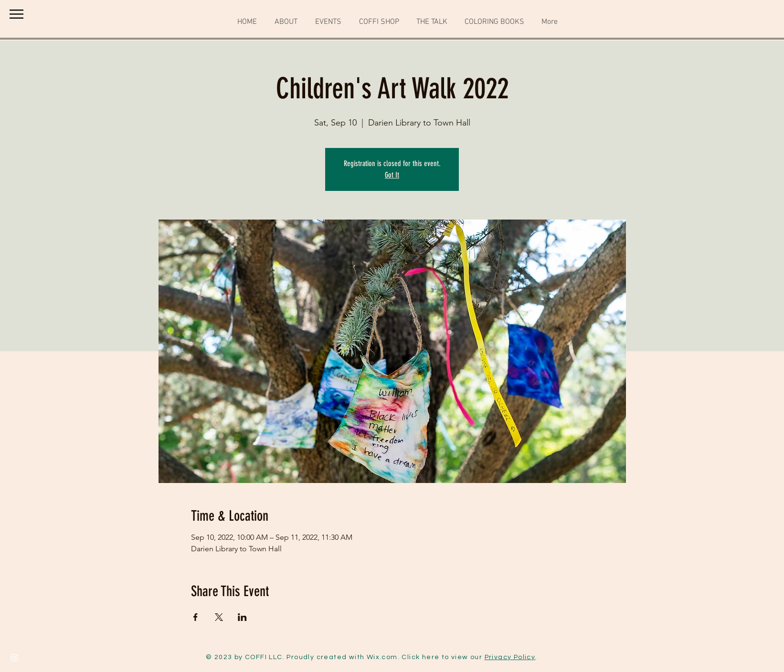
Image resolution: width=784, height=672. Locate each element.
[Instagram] (14, 658)
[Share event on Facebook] (196, 617)
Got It (392, 175)
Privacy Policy (510, 657)
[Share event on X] (219, 617)
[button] (16, 14)
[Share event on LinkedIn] (242, 617)
